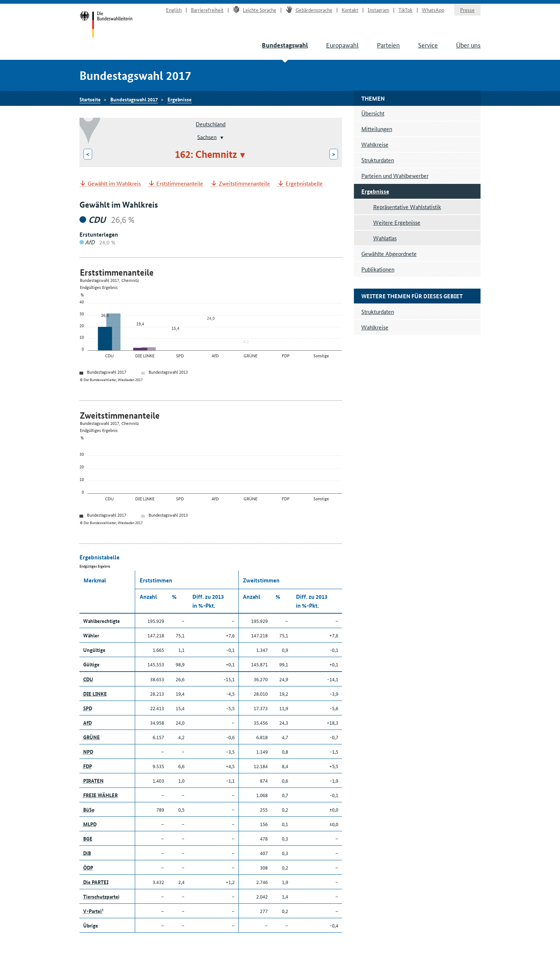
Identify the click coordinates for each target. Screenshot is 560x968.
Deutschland (211, 124)
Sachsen (207, 137)
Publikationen (378, 269)
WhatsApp (433, 10)
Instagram (378, 10)
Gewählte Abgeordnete (389, 254)
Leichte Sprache (255, 10)
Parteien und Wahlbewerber (395, 176)
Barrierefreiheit (207, 10)
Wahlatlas (385, 238)
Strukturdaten (378, 160)
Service (428, 45)
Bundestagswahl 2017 (134, 99)
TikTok (406, 10)
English (174, 10)
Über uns (468, 45)
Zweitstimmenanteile (244, 184)
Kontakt (350, 10)
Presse (467, 10)
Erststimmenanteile (180, 184)
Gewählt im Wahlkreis (114, 184)
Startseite (106, 25)
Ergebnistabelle (304, 184)
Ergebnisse (180, 99)
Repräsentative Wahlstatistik (407, 207)
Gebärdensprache (309, 10)
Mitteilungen (377, 129)
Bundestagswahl (285, 45)
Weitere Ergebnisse (397, 222)
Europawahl (342, 45)
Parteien (388, 45)
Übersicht (373, 113)
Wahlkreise (375, 144)
